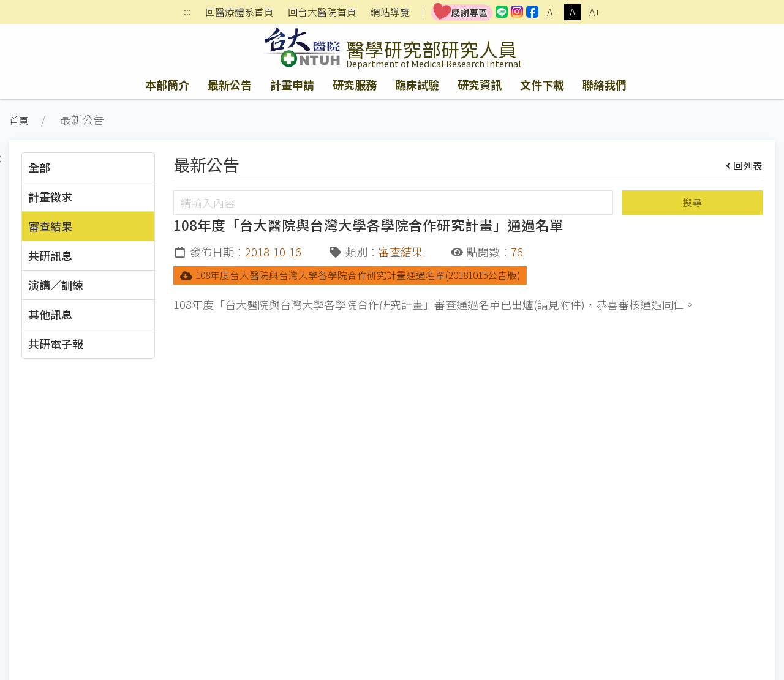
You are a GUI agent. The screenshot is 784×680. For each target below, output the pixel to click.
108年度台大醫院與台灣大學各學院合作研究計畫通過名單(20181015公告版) (350, 275)
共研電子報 (56, 343)
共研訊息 (50, 255)
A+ (595, 12)
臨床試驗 (417, 84)
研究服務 (355, 84)
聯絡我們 (605, 84)
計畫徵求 (50, 196)
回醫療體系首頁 (239, 12)
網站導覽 (390, 12)
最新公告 (230, 84)
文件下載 (542, 84)
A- (551, 12)
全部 (39, 167)
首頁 (19, 120)
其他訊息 (50, 314)
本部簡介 (167, 84)
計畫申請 (292, 84)
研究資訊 (480, 84)
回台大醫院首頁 (322, 12)
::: (187, 13)
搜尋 (692, 202)
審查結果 (50, 226)
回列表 (744, 165)
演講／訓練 (56, 285)
